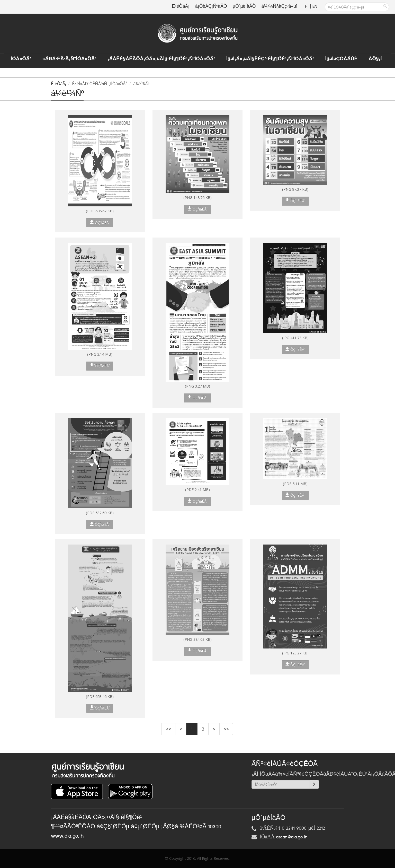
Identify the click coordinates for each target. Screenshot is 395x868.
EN (315, 7)
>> (226, 729)
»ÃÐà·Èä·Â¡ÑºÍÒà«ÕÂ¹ (69, 59)
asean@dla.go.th (292, 837)
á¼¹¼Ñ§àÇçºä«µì (279, 7)
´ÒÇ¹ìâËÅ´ (100, 222)
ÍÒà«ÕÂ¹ (21, 59)
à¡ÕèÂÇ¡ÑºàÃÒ (211, 7)
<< (168, 729)
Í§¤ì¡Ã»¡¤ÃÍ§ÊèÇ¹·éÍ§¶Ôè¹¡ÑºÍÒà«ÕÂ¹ (270, 59)
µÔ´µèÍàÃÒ (244, 7)
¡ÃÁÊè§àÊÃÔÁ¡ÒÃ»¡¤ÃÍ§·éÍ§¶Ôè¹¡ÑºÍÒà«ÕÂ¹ (161, 59)
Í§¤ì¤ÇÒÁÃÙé (341, 59)
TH (306, 7)
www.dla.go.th (67, 836)
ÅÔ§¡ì (375, 59)
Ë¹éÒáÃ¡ (181, 7)
